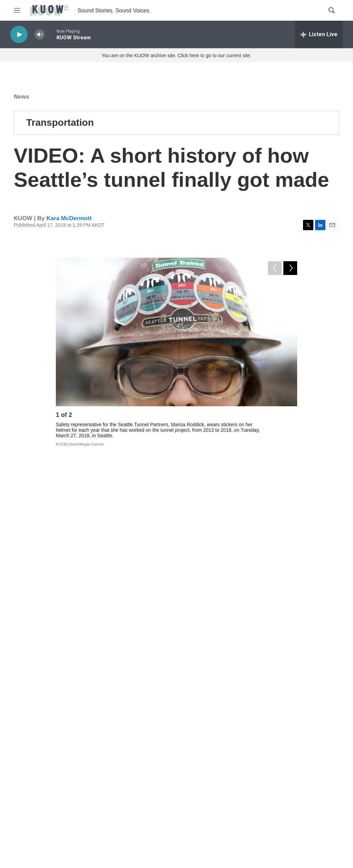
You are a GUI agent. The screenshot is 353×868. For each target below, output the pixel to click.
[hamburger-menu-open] (17, 10)
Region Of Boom (101, 645)
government (128, 630)
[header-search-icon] (332, 10)
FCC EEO (136, 795)
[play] (19, 35)
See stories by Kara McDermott (139, 719)
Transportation (60, 122)
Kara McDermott (69, 218)
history (221, 630)
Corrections (138, 811)
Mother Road (155, 645)
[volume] (40, 35)
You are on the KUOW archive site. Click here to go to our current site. (176, 55)
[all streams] (319, 34)
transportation (178, 630)
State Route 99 (266, 630)
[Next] (290, 417)
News (21, 97)
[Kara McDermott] (71, 713)
